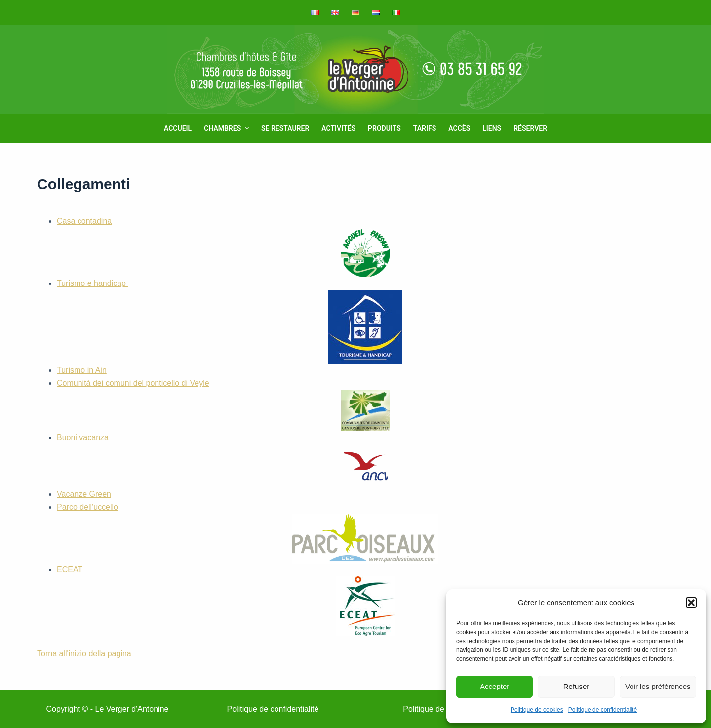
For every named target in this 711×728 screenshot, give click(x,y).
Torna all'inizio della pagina (84, 654)
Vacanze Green (84, 494)
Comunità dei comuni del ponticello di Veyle (223, 405)
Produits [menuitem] (384, 128)
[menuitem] (318, 12)
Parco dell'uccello (248, 533)
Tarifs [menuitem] (425, 128)
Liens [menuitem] (492, 128)
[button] (691, 603)
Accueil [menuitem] (178, 128)
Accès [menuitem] (459, 128)
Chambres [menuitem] (228, 128)
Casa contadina (223, 247)
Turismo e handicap (230, 321)
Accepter (494, 686)
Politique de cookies (537, 710)
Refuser (576, 686)
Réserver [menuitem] (530, 128)
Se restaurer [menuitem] (285, 128)
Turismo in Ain (82, 370)
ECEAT (226, 601)
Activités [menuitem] (338, 128)
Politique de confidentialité (603, 710)
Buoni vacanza (222, 461)
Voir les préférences (658, 686)
